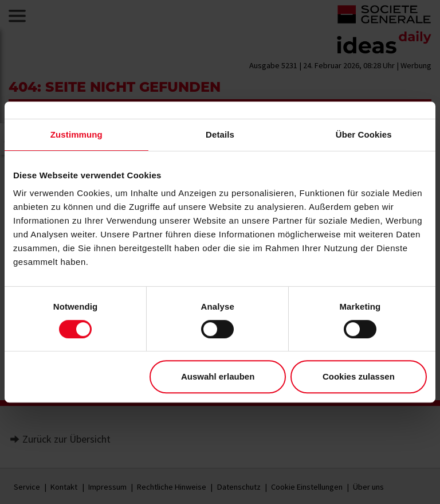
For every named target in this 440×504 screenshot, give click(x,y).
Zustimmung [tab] (76, 134)
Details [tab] (220, 134)
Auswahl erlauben (218, 376)
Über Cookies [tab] (364, 134)
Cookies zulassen (359, 376)
